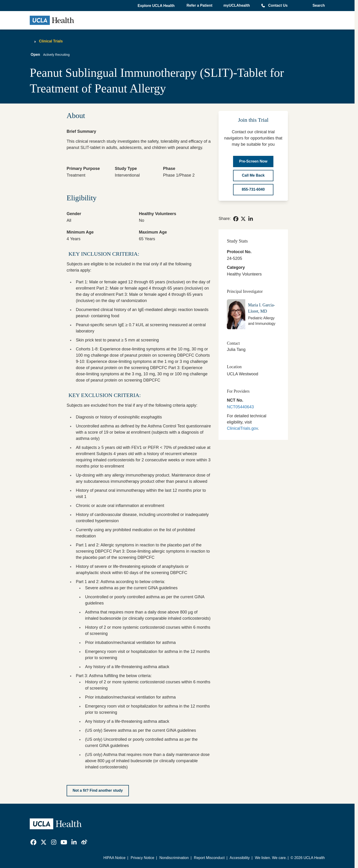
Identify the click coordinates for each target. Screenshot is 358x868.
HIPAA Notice (115, 858)
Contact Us (278, 5)
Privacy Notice (142, 858)
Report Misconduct (209, 858)
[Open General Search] (317, 6)
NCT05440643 (240, 407)
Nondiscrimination (174, 858)
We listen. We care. (271, 858)
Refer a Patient (199, 5)
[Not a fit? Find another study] (98, 791)
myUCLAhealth (237, 5)
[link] (236, 219)
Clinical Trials (51, 41)
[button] (157, 6)
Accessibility (240, 858)
